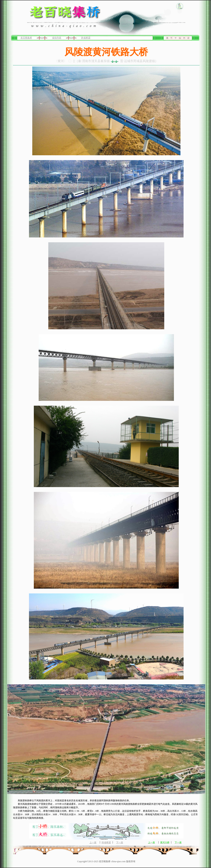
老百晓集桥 (26, 38)
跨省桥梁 (86, 38)
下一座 (120, 842)
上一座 (93, 842)
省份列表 (57, 38)
